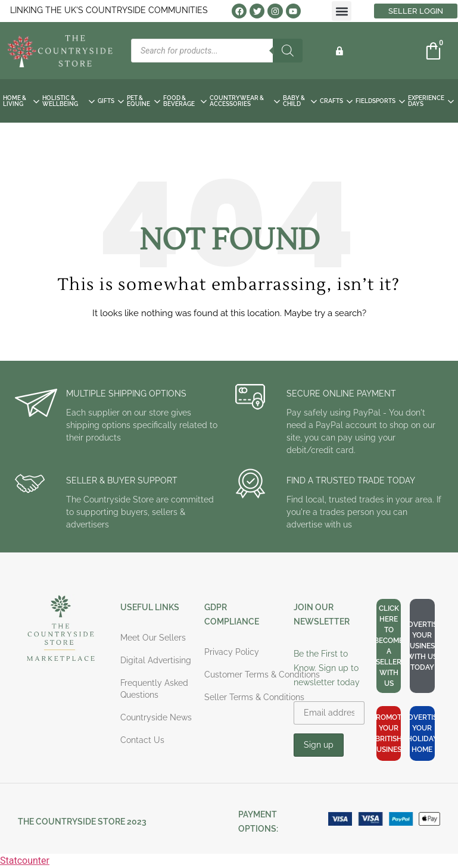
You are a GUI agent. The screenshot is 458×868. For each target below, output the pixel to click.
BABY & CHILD (300, 101)
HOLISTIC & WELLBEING (69, 101)
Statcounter (25, 861)
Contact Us (142, 740)
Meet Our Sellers (153, 638)
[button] (342, 11)
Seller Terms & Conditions (254, 697)
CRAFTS (336, 101)
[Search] (288, 51)
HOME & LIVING (21, 101)
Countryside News (156, 717)
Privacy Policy (232, 652)
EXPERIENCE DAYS (431, 101)
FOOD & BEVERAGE (185, 101)
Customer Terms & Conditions (262, 675)
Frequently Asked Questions (154, 689)
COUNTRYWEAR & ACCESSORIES (245, 101)
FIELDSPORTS (380, 101)
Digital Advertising (156, 660)
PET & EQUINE (144, 101)
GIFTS (111, 101)
